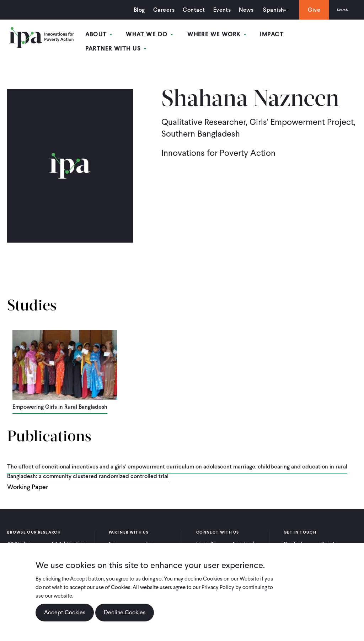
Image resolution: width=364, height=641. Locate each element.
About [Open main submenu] (105, 35)
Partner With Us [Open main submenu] (325, 35)
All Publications (69, 538)
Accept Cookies (65, 612)
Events (214, 10)
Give (306, 10)
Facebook (244, 538)
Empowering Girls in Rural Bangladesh (60, 401)
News (238, 10)
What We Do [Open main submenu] (153, 35)
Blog (131, 10)
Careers (156, 10)
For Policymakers (161, 541)
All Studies (20, 538)
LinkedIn (206, 538)
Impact (271, 35)
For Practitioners (124, 541)
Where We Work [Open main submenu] (218, 35)
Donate (329, 538)
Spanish (265, 10)
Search (338, 10)
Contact (186, 10)
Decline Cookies (125, 612)
